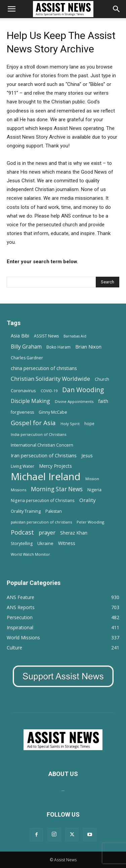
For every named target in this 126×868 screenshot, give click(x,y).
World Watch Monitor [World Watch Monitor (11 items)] (30, 554)
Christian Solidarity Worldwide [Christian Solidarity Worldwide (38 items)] (50, 379)
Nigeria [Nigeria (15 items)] (94, 490)
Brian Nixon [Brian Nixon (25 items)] (88, 347)
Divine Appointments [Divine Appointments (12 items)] (74, 401)
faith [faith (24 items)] (103, 401)
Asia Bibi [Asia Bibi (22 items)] (20, 336)
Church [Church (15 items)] (102, 379)
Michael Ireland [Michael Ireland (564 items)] (46, 477)
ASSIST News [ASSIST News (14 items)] (46, 336)
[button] (11, 9)
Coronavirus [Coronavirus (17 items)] (23, 391)
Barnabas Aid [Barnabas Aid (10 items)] (75, 336)
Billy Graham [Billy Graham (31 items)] (26, 347)
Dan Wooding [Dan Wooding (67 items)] (83, 390)
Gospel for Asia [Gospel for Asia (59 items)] (33, 423)
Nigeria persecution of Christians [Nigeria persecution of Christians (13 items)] (43, 500)
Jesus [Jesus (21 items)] (87, 455)
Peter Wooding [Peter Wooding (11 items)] (90, 522)
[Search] (117, 9)
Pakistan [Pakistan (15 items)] (54, 511)
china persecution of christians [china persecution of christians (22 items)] (44, 368)
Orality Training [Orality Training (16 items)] (26, 511)
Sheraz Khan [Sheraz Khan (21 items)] (74, 533)
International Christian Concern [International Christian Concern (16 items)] (42, 445)
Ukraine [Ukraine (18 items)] (45, 543)
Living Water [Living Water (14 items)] (23, 466)
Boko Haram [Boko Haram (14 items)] (58, 347)
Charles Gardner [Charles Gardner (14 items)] (27, 358)
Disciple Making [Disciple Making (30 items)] (30, 401)
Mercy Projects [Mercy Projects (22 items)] (55, 466)
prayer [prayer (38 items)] (47, 532)
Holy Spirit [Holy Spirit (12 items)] (70, 424)
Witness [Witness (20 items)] (67, 543)
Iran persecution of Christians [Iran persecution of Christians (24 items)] (44, 455)
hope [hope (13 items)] (89, 423)
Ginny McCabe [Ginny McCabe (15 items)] (53, 412)
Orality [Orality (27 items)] (88, 500)
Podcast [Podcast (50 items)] (22, 532)
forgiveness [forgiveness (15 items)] (22, 412)
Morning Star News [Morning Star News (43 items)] (57, 489)
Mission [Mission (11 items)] (92, 479)
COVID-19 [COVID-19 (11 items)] (49, 391)
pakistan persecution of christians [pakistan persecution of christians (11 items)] (41, 522)
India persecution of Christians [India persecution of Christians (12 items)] (38, 434)
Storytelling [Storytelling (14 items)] (22, 543)
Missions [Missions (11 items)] (18, 490)
